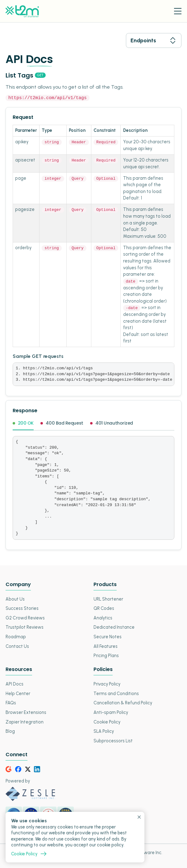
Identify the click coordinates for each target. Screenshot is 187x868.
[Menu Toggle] (178, 11)
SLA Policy (104, 731)
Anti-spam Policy (111, 712)
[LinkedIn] (37, 769)
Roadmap (16, 636)
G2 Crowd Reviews (25, 618)
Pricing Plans (106, 656)
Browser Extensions (26, 712)
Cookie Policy (107, 722)
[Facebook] (18, 769)
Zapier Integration (25, 722)
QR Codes (104, 608)
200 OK (23, 423)
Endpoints (154, 40)
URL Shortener (108, 599)
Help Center (18, 693)
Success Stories (22, 608)
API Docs (15, 684)
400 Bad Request (62, 423)
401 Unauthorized (112, 423)
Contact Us (17, 646)
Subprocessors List (113, 740)
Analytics (103, 618)
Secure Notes (108, 636)
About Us (15, 599)
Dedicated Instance (114, 627)
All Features (106, 646)
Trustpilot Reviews (25, 627)
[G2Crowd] (9, 769)
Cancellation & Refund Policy (123, 703)
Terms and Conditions (116, 693)
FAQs (11, 703)
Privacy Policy (107, 684)
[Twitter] (28, 769)
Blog (10, 731)
